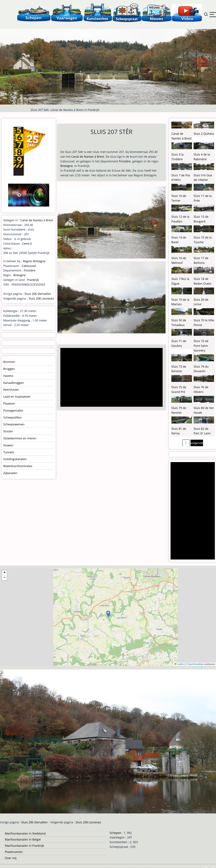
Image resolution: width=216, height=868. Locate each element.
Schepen (115, 833)
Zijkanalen (10, 473)
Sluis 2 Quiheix (204, 134)
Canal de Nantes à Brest (88, 157)
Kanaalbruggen (14, 383)
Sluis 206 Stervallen (38, 294)
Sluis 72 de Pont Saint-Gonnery (201, 346)
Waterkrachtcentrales (18, 466)
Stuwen (8, 445)
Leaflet (179, 664)
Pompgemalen (13, 410)
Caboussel (29, 266)
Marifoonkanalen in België (23, 839)
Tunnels (9, 452)
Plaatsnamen (14, 852)
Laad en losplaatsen (17, 396)
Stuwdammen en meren (20, 438)
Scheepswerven (14, 424)
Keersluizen (11, 390)
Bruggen (9, 369)
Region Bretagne (34, 261)
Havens (8, 376)
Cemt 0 (27, 244)
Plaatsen (9, 403)
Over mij (11, 858)
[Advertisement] (110, 378)
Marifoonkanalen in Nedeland (25, 833)
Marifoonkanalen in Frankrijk (24, 846)
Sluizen (8, 431)
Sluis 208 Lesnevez (41, 298)
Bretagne (67, 166)
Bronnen (9, 362)
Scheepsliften (12, 417)
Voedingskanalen (15, 459)
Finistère (125, 161)
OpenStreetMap (195, 664)
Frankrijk (33, 280)
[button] (108, 614)
